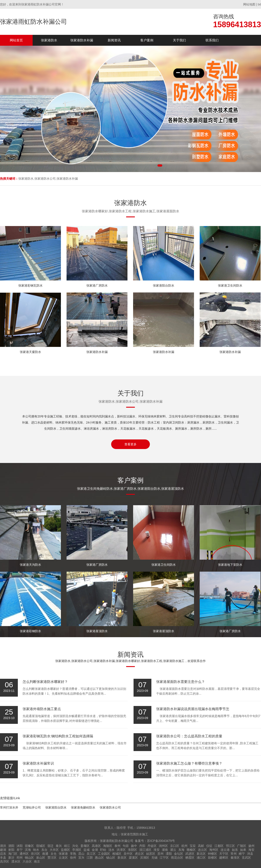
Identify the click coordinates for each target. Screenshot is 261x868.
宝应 (193, 846)
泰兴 (59, 846)
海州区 (214, 850)
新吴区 (122, 858)
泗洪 (3, 846)
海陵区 (108, 846)
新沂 (11, 858)
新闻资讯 (114, 40)
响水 (36, 850)
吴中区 (128, 854)
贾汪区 (52, 858)
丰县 (3, 858)
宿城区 (41, 846)
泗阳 (11, 846)
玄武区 (246, 858)
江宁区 (164, 858)
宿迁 (50, 846)
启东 (3, 854)
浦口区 (201, 858)
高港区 (96, 846)
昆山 (81, 854)
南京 (37, 861)
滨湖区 (145, 858)
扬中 (134, 846)
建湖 (3, 850)
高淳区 (5, 861)
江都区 (219, 846)
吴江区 (91, 854)
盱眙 (103, 850)
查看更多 (130, 444)
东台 (44, 850)
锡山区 (111, 858)
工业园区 (104, 854)
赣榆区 (191, 850)
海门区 (13, 854)
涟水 (111, 850)
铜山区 (29, 858)
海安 (251, 850)
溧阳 (169, 854)
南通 (45, 854)
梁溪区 (133, 858)
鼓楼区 (212, 858)
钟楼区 (212, 854)
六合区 (27, 861)
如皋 (243, 850)
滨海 (28, 850)
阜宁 (20, 850)
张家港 (63, 854)
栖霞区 (190, 858)
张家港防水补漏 (82, 40)
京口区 (175, 846)
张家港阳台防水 (56, 807)
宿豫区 (29, 846)
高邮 (201, 846)
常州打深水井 (9, 807)
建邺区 (224, 858)
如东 (235, 850)
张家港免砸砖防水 (83, 807)
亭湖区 (77, 850)
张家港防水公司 (110, 807)
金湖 (95, 850)
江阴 (90, 858)
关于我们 (179, 40)
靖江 (67, 846)
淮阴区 (132, 850)
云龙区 (63, 858)
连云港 (225, 850)
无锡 (154, 858)
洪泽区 (121, 850)
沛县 (250, 854)
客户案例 (147, 40)
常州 (234, 854)
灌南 (165, 850)
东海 (181, 850)
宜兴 (81, 858)
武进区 (190, 854)
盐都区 (65, 850)
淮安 (157, 850)
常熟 (73, 854)
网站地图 (249, 4)
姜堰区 (85, 846)
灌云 (173, 850)
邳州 (20, 858)
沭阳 (20, 846)
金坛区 (179, 854)
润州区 (163, 846)
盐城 (87, 850)
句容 (126, 846)
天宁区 (224, 854)
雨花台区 (177, 858)
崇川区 (35, 854)
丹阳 (142, 846)
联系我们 (212, 40)
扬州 (251, 846)
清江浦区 (145, 850)
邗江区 (230, 846)
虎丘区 (139, 854)
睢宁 (242, 854)
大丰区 (54, 850)
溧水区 (16, 861)
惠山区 (99, 858)
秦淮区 (235, 858)
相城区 (117, 854)
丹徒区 (152, 846)
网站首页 (16, 40)
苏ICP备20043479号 (161, 841)
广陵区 (242, 846)
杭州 (184, 846)
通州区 (24, 854)
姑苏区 (151, 854)
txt (259, 4)
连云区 (202, 850)
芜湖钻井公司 (32, 807)
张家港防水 (49, 40)
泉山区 (41, 858)
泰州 (117, 846)
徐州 (73, 858)
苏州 (161, 854)
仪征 (209, 846)
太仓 (54, 854)
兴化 (75, 846)
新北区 (201, 854)
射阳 (11, 850)
